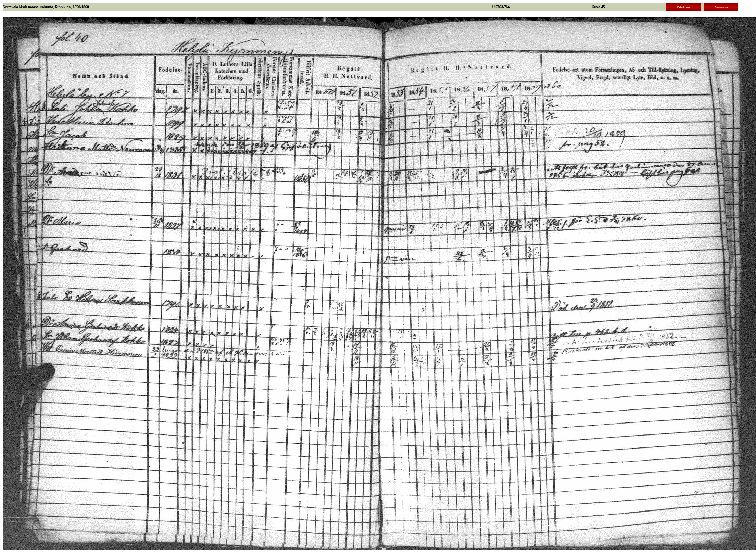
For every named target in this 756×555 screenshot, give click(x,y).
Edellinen (684, 7)
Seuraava (721, 7)
